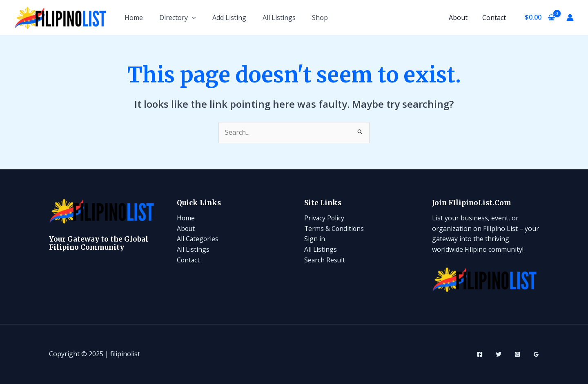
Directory (178, 18)
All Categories (198, 239)
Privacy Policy (325, 218)
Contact (494, 18)
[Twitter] (499, 354)
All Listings (279, 18)
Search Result (325, 260)
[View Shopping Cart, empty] (540, 18)
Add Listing (229, 18)
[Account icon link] (570, 18)
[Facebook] (480, 354)
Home (134, 18)
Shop (320, 18)
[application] (192, 18)
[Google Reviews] (536, 354)
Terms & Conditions (335, 229)
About (460, 18)
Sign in (315, 239)
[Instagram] (517, 354)
